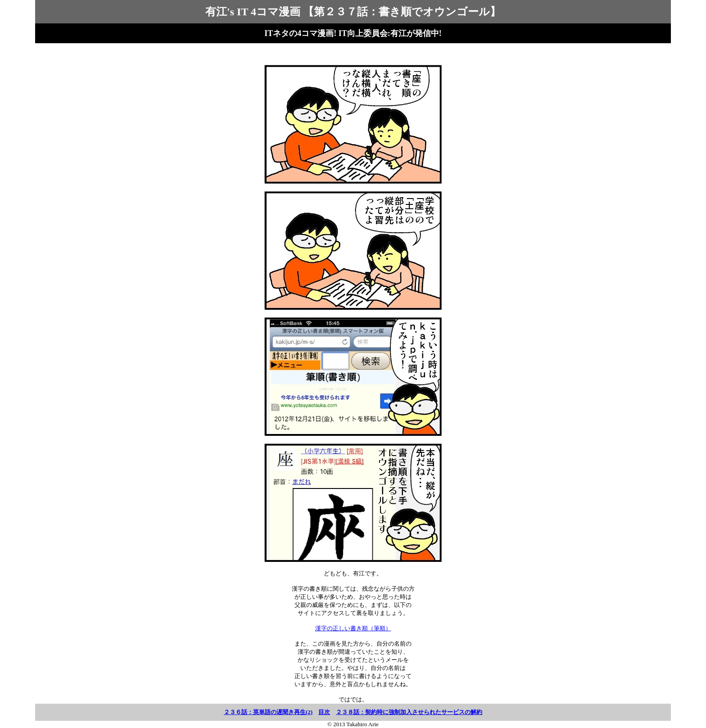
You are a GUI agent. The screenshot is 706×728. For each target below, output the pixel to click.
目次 (324, 712)
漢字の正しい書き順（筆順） (353, 628)
